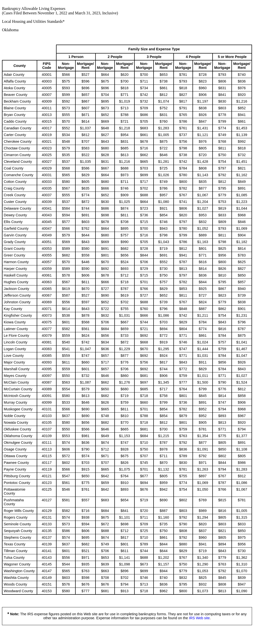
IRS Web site (199, 618)
